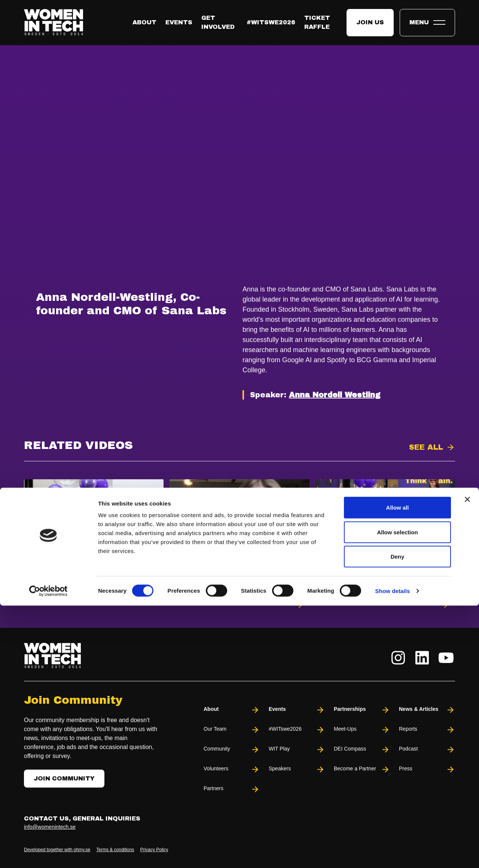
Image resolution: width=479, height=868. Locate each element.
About (144, 22)
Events (179, 22)
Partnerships (362, 710)
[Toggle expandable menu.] (427, 23)
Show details (393, 853)
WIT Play (297, 750)
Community (232, 750)
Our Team (232, 730)
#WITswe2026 (271, 22)
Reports (427, 730)
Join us (370, 22)
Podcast (427, 750)
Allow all (398, 770)
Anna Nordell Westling (335, 395)
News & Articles (427, 710)
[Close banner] (467, 762)
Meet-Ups (362, 730)
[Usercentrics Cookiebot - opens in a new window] (48, 853)
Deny (398, 819)
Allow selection (397, 794)
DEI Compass (362, 750)
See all (426, 447)
